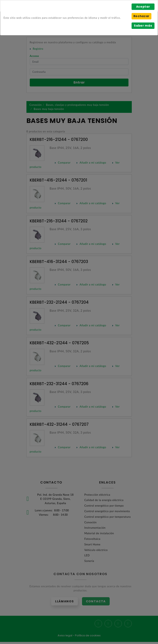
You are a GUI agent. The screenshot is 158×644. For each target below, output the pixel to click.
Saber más (143, 26)
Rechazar (141, 16)
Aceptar (143, 7)
